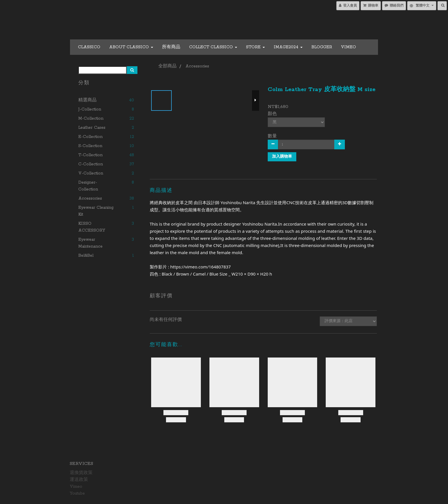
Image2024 (288, 47)
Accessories (90, 198)
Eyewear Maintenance (90, 243)
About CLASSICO (131, 47)
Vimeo (348, 47)
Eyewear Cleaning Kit (96, 211)
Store (255, 47)
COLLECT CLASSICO (213, 47)
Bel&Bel (86, 256)
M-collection (91, 119)
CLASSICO (89, 47)
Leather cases (92, 128)
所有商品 (171, 47)
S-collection (90, 146)
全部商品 (167, 66)
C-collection (91, 164)
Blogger (322, 47)
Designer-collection (88, 186)
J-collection (90, 109)
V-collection (91, 173)
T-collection (90, 155)
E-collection (90, 137)
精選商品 (87, 100)
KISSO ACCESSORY (92, 227)
